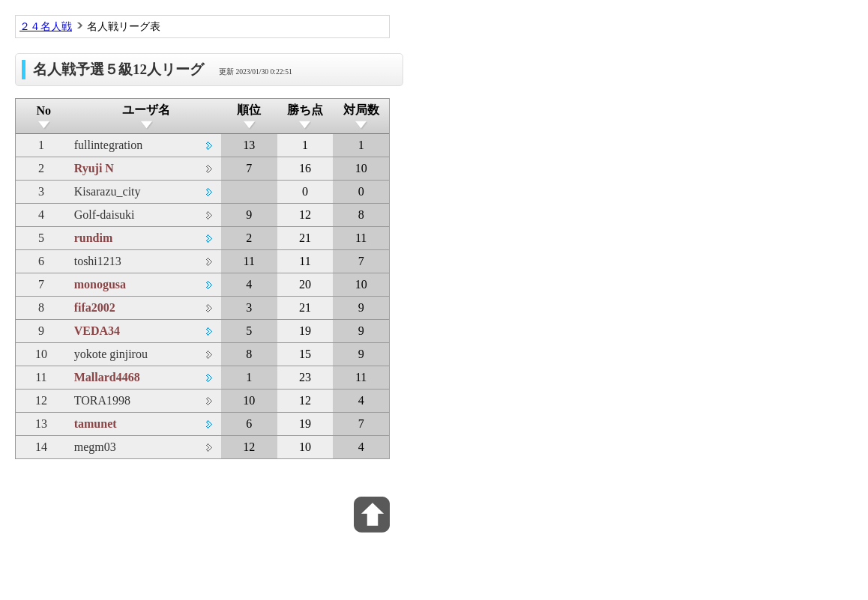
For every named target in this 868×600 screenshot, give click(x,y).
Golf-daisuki (105, 215)
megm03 (95, 447)
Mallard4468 (107, 377)
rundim (94, 238)
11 (41, 377)
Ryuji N (94, 168)
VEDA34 (97, 331)
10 (41, 354)
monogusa (100, 284)
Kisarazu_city (108, 191)
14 (41, 447)
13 (41, 424)
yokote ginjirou (111, 354)
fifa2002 (95, 307)
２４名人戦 (46, 26)
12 (41, 400)
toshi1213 (98, 261)
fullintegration (109, 145)
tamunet (96, 424)
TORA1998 (102, 400)
